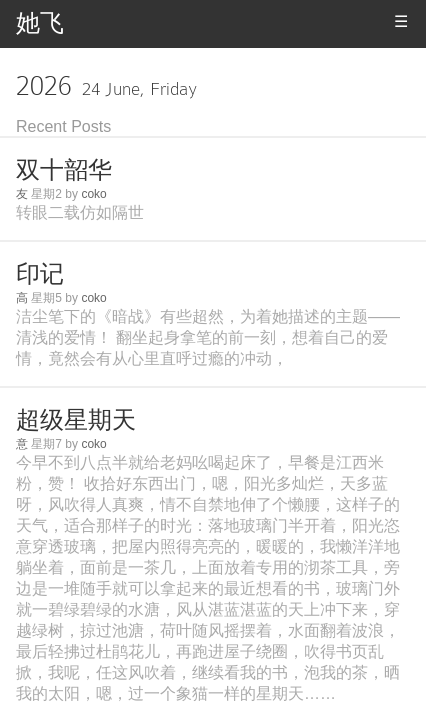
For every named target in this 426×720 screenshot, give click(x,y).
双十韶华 (64, 169)
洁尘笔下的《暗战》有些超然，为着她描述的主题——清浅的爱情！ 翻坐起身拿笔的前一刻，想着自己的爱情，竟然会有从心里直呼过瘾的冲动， (208, 337)
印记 (40, 273)
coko (93, 194)
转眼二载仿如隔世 (80, 212)
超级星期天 (76, 419)
